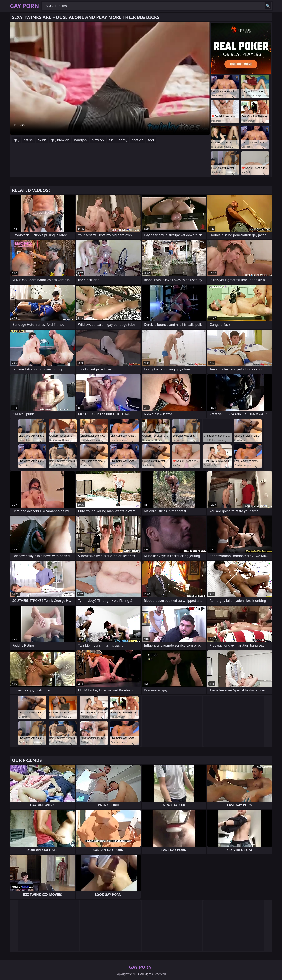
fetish (28, 140)
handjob (80, 140)
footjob (138, 140)
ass (111, 140)
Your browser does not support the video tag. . (110, 78)
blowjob (98, 140)
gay (17, 140)
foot (151, 140)
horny (123, 140)
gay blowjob (60, 140)
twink (42, 140)
